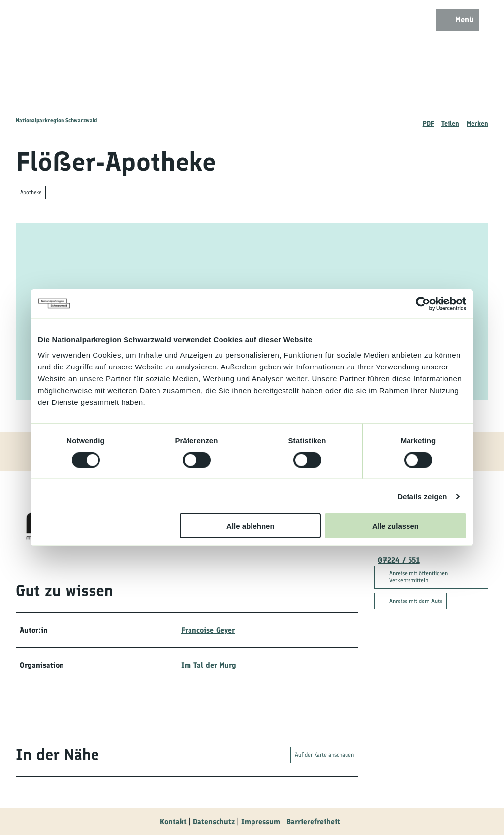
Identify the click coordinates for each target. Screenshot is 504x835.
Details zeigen (422, 496)
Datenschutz (214, 821)
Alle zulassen (395, 526)
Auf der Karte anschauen (324, 755)
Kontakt (173, 821)
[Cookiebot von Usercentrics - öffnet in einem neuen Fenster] (423, 303)
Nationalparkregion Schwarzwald (56, 120)
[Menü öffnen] (457, 20)
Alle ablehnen (251, 526)
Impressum (261, 821)
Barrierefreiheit (313, 821)
